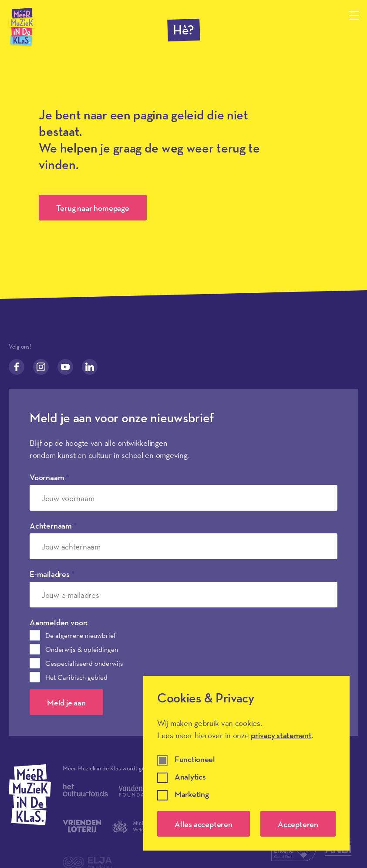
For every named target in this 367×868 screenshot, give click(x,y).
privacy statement (281, 735)
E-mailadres (52, 574)
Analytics (190, 777)
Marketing (192, 795)
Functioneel (195, 760)
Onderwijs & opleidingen (82, 649)
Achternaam (53, 526)
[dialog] (246, 763)
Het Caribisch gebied (76, 677)
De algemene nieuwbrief (81, 635)
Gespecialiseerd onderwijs (84, 663)
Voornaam (49, 477)
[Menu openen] (354, 15)
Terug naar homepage (93, 208)
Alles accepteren (204, 824)
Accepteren (298, 824)
